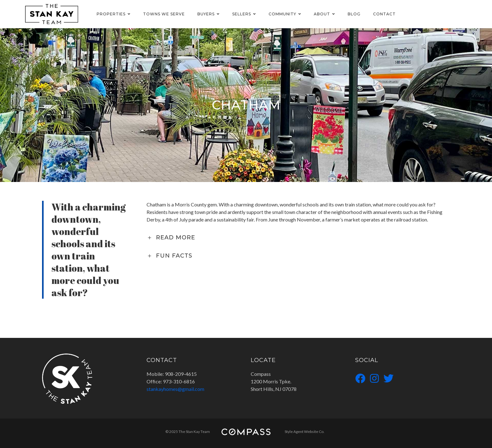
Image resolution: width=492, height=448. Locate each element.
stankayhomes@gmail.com (175, 389)
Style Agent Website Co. (305, 432)
